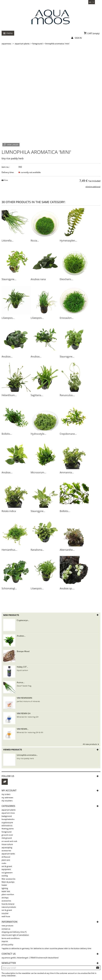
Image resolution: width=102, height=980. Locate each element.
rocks (4, 863)
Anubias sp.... (67, 588)
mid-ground (7, 838)
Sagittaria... (37, 395)
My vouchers (7, 801)
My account (9, 790)
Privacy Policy (7, 945)
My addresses (7, 798)
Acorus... (21, 682)
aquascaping (7, 847)
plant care (6, 860)
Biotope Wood (23, 651)
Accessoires (6, 901)
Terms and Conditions (11, 938)
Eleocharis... (66, 279)
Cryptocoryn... (23, 620)
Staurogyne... (9, 279)
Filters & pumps (8, 882)
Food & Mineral (8, 904)
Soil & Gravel (7, 910)
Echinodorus (7, 825)
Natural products (9, 907)
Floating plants (8, 829)
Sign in (78, 38)
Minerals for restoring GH (28, 717)
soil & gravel (7, 866)
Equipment (6, 869)
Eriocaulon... (67, 318)
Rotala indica (9, 511)
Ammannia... (67, 472)
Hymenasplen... (68, 240)
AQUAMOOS (6, 44)
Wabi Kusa (6, 916)
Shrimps (5, 898)
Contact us (6, 929)
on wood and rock (9, 841)
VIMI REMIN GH (24, 713)
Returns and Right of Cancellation (15, 935)
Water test (6, 891)
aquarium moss (8, 813)
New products (11, 615)
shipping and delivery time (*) (14, 932)
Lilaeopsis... (8, 318)
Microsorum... (38, 472)
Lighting (5, 888)
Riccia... (35, 240)
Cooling (5, 876)
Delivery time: (8, 172)
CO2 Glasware (7, 873)
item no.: (5, 167)
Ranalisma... (37, 550)
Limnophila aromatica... (27, 755)
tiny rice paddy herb (25, 758)
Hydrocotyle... (38, 434)
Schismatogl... (9, 588)
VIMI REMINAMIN (24, 698)
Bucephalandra (8, 819)
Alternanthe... (67, 550)
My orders (6, 794)
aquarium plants (9, 810)
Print (6, 180)
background (7, 816)
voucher (5, 913)
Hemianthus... (9, 550)
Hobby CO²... (22, 667)
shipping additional (93, 187)
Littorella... (8, 240)
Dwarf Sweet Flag (24, 686)
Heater (4, 885)
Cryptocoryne (7, 822)
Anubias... (7, 356)
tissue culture (7, 844)
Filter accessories (8, 879)
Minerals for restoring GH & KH (30, 732)
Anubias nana (38, 279)
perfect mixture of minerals (28, 701)
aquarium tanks (8, 854)
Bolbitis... (7, 434)
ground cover (7, 835)
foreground (7, 832)
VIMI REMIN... (23, 729)
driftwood (6, 857)
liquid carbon (22, 670)
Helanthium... (9, 395)
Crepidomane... (68, 434)
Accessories (6, 851)
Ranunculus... (67, 395)
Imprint (5, 941)
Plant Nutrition (8, 894)
